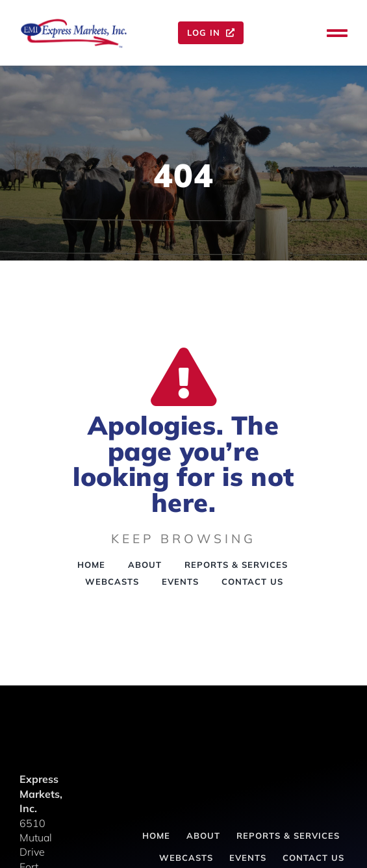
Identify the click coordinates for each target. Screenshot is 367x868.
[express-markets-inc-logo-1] (74, 22)
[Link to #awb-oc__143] (337, 33)
